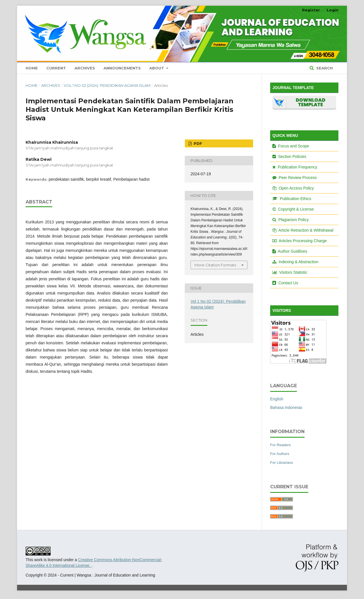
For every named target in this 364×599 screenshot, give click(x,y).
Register (311, 10)
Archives (85, 68)
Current (56, 68)
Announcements (122, 68)
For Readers (280, 445)
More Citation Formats (215, 265)
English (277, 399)
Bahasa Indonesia (286, 407)
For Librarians (282, 463)
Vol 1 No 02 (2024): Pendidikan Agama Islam (107, 85)
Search (324, 68)
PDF (197, 143)
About (157, 68)
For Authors (280, 454)
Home (32, 68)
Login (333, 10)
